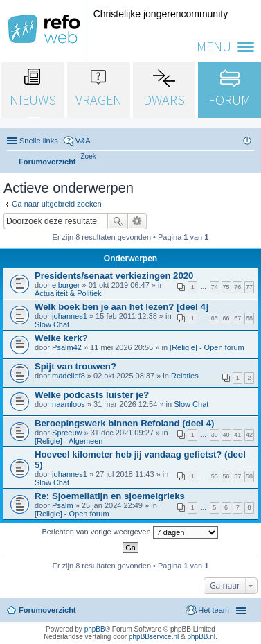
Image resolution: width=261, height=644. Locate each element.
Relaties (185, 376)
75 (226, 287)
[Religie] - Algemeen (69, 441)
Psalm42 (67, 347)
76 (237, 287)
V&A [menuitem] (83, 141)
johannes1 (70, 316)
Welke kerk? (61, 338)
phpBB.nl (201, 637)
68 (249, 318)
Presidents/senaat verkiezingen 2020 (114, 276)
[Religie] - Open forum (207, 347)
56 (226, 476)
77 (249, 287)
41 (237, 435)
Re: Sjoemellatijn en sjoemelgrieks (110, 496)
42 (249, 435)
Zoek (118, 221)
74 (215, 287)
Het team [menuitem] (214, 610)
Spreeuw (67, 433)
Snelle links (39, 141)
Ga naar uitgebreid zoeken (57, 204)
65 (215, 318)
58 (249, 476)
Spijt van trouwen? (75, 366)
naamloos (69, 404)
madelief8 (69, 376)
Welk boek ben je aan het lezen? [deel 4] (121, 307)
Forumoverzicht (47, 610)
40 (226, 435)
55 (215, 476)
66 (226, 318)
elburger (66, 285)
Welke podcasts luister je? (92, 395)
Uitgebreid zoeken (137, 221)
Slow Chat (52, 324)
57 (237, 476)
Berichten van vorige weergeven (129, 532)
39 (215, 435)
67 (237, 318)
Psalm (63, 505)
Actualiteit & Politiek (68, 293)
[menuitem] (89, 156)
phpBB (95, 629)
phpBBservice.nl (154, 637)
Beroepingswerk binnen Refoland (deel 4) (124, 423)
